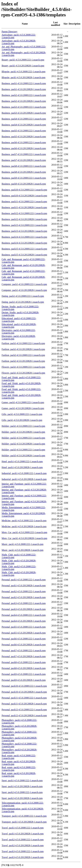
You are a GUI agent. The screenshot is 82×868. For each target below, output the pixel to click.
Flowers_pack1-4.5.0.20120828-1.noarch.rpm (23, 373)
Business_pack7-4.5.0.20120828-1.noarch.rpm (24, 160)
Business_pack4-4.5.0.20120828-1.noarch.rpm (24, 125)
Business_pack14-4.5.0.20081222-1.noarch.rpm (24, 237)
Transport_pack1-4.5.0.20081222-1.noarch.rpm (24, 816)
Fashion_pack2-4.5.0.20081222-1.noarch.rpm (23, 355)
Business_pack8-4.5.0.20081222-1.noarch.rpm (24, 166)
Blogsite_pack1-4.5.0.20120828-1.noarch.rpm (24, 77)
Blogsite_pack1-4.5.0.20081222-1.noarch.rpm (24, 72)
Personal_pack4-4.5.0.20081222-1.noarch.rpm (24, 615)
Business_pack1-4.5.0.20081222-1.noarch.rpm (24, 83)
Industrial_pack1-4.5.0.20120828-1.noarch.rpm (24, 479)
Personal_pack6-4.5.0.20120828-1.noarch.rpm (24, 645)
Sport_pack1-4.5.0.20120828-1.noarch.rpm (22, 786)
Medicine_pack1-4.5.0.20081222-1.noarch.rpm (24, 521)
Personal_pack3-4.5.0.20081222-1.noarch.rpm (24, 603)
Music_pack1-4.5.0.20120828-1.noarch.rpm (22, 550)
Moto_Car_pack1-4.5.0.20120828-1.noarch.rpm (24, 538)
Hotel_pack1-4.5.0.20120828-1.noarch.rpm (22, 467)
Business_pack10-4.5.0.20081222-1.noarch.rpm (24, 190)
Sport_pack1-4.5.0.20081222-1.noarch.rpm (22, 780)
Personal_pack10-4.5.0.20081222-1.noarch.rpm (24, 686)
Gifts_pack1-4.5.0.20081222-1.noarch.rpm (22, 414)
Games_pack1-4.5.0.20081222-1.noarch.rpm (23, 402)
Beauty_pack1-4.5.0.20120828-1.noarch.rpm (23, 66)
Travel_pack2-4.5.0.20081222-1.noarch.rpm (23, 840)
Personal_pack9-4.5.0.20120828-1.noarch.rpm (24, 680)
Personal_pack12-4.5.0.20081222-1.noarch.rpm (24, 710)
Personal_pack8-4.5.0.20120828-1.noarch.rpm (24, 668)
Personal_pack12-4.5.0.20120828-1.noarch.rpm (24, 716)
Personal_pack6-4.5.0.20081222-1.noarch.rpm (24, 639)
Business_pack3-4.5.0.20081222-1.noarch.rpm (24, 107)
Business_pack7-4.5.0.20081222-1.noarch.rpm (24, 154)
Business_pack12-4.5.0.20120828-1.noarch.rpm (24, 219)
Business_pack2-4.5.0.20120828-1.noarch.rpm (24, 101)
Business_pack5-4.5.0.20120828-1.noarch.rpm (24, 137)
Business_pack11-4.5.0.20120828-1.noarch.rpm (24, 207)
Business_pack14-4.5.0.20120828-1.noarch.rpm (24, 243)
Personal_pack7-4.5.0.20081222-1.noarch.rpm (24, 651)
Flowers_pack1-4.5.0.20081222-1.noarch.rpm (23, 367)
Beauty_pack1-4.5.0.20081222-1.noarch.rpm (23, 60)
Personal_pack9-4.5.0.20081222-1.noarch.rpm (24, 674)
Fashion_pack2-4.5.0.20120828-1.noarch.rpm (23, 361)
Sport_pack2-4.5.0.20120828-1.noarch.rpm (22, 798)
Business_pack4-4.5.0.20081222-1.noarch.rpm (24, 119)
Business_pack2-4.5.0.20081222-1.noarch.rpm (24, 95)
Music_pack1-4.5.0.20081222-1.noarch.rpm (22, 544)
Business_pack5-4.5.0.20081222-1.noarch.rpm (24, 131)
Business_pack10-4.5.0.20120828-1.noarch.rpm (24, 196)
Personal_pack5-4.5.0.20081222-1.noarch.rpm (24, 627)
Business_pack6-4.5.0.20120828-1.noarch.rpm (24, 148)
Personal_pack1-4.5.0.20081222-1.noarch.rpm (24, 580)
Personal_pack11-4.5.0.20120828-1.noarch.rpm (24, 704)
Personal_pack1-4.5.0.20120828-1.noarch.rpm (24, 586)
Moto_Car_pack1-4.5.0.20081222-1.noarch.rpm (24, 532)
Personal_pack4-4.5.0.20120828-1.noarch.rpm (24, 621)
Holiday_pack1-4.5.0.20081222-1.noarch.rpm (23, 426)
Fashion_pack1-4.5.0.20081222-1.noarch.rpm (23, 343)
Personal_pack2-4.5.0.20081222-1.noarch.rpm (24, 591)
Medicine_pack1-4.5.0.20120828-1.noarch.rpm (24, 526)
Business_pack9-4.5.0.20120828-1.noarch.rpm (24, 184)
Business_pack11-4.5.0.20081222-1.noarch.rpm (24, 202)
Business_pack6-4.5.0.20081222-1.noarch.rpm (24, 142)
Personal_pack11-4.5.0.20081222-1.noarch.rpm (24, 698)
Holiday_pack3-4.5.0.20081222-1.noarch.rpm (23, 450)
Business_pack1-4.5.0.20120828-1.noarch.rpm (24, 89)
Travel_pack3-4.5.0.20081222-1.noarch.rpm (23, 851)
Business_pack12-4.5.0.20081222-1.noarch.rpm (24, 213)
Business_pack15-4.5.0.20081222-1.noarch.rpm (24, 249)
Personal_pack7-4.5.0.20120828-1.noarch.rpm (24, 656)
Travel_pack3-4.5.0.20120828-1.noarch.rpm (23, 857)
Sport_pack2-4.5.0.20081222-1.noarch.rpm (22, 792)
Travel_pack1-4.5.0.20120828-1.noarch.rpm (23, 834)
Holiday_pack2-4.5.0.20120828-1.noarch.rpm (23, 444)
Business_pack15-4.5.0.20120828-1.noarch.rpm (24, 255)
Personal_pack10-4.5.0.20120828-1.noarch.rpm (24, 692)
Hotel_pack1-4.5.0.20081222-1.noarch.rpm (22, 461)
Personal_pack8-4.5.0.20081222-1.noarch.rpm (24, 662)
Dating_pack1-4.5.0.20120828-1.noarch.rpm (23, 302)
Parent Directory (9, 32)
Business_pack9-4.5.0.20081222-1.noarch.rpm (24, 178)
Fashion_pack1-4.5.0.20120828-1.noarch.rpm (23, 349)
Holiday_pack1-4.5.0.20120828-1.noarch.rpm (23, 432)
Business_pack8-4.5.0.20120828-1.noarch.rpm (24, 172)
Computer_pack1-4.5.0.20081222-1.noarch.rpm (24, 284)
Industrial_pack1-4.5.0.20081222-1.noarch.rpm (24, 473)
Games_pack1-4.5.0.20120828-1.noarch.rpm (23, 408)
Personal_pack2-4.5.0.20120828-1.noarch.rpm (24, 597)
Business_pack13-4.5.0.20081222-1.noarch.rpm (24, 225)
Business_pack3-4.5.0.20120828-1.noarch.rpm (24, 113)
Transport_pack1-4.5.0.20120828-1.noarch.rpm (24, 822)
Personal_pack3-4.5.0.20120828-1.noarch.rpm (24, 609)
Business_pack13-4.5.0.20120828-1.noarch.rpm (24, 231)
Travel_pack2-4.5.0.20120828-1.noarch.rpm (23, 845)
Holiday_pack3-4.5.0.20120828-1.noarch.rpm (23, 456)
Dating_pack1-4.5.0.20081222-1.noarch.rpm (23, 296)
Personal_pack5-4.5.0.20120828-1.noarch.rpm (24, 633)
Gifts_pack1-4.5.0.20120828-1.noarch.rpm (22, 420)
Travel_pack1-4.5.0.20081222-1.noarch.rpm (23, 828)
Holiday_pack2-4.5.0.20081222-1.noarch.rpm (23, 438)
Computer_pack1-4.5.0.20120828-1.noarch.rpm (24, 290)
